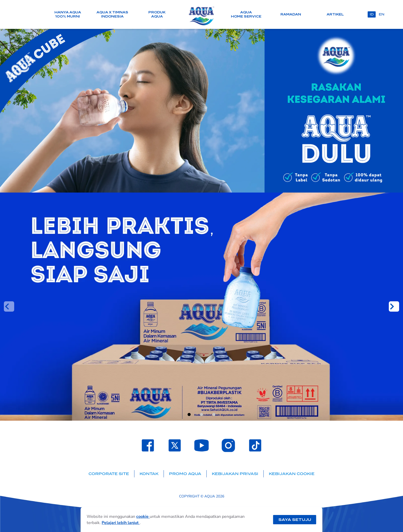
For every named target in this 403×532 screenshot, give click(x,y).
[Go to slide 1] (189, 414)
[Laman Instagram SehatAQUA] (228, 445)
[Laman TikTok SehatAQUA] (255, 445)
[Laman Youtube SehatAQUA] (201, 445)
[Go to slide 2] (201, 414)
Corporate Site (109, 474)
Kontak (149, 474)
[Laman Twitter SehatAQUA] (175, 445)
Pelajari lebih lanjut (121, 523)
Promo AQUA (185, 474)
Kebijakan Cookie (292, 474)
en (382, 14)
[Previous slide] (9, 306)
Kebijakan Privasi (235, 474)
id (372, 14)
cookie (143, 517)
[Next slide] (394, 306)
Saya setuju (295, 520)
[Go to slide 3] (214, 414)
